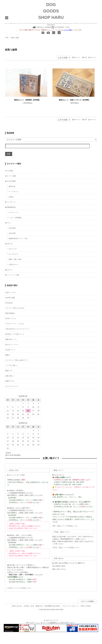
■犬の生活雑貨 (10, 181)
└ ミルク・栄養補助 (14, 218)
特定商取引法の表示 (52, 606)
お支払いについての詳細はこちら (19, 588)
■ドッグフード (10, 202)
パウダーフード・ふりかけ (15, 324)
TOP (7, 38)
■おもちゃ (9, 270)
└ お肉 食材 (11, 233)
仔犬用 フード (10, 350)
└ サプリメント (13, 212)
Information (51, 25)
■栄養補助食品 (10, 207)
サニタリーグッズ (12, 386)
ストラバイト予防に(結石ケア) (16, 360)
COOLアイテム (11, 319)
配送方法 (39, 606)
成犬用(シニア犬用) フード (15, 334)
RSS (83, 606)
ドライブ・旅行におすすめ (15, 308)
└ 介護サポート (13, 265)
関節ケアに (9, 371)
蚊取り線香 (15, 38)
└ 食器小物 (11, 186)
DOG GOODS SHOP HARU (51, 11)
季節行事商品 (10, 313)
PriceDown (9, 303)
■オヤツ (8, 223)
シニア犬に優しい (12, 365)
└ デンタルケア (13, 254)
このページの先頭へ (88, 601)
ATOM (88, 606)
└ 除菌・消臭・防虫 (14, 259)
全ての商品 (9, 171)
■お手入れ (9, 244)
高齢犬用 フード (11, 339)
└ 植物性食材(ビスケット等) (17, 238)
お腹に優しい (10, 376)
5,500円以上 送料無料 (43, 27)
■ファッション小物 (12, 275)
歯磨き (8, 355)
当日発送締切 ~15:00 (61, 27)
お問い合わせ (61, 569)
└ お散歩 (10, 197)
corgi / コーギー (11, 292)
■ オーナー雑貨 (11, 176)
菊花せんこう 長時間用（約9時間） (27, 100)
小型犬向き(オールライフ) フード (17, 329)
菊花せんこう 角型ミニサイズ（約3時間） (75, 100)
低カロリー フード (12, 345)
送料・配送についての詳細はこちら (65, 526)
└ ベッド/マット (13, 192)
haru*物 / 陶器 (10, 298)
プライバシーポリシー (70, 606)
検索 (9, 154)
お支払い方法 (29, 606)
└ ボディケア (12, 249)
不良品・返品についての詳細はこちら (66, 548)
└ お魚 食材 (11, 228)
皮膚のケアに (10, 381)
